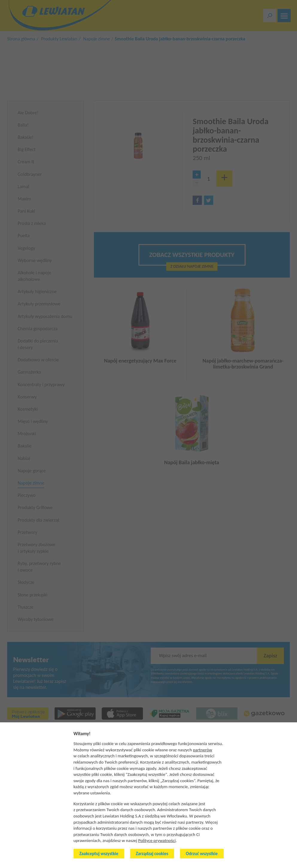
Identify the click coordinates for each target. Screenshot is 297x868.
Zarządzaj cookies (152, 854)
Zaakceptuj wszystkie (99, 854)
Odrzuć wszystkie (202, 854)
